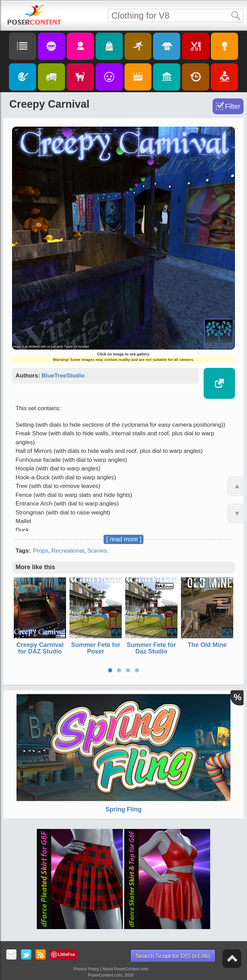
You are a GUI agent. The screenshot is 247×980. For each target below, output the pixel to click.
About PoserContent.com (125, 969)
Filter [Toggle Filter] (233, 106)
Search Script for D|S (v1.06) (173, 956)
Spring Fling (124, 809)
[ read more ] (124, 539)
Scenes (97, 551)
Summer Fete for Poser (96, 648)
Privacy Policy (86, 969)
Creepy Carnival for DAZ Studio (40, 648)
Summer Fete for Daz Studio (152, 648)
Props (41, 551)
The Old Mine (207, 645)
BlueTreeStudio (63, 376)
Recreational (68, 551)
